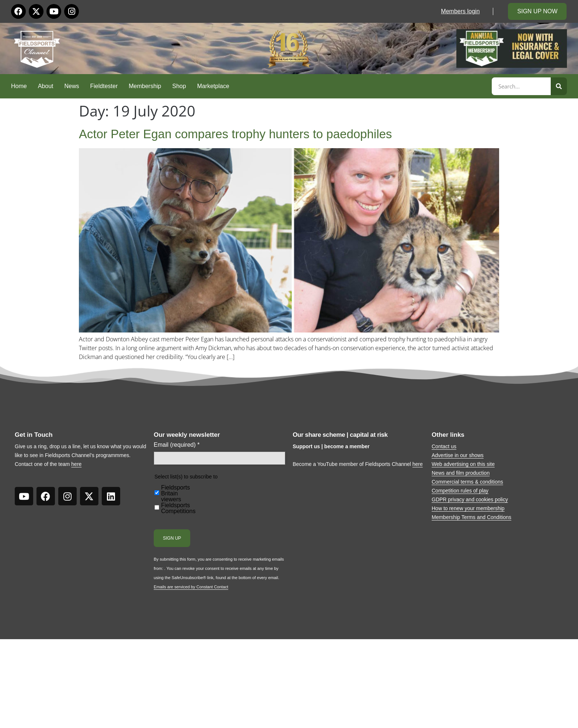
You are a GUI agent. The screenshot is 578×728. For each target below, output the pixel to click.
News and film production (461, 473)
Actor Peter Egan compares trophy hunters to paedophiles (235, 134)
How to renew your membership (468, 508)
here (76, 464)
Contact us (444, 446)
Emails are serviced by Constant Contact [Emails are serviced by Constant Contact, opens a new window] (191, 587)
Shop (179, 86)
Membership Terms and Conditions (471, 517)
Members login (460, 11)
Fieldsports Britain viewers (175, 494)
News (72, 86)
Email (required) (177, 445)
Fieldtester (104, 86)
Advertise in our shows (458, 455)
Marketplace (213, 86)
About (46, 86)
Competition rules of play (460, 491)
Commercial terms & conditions (467, 482)
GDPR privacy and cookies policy (470, 499)
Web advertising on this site (463, 464)
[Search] (559, 86)
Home (19, 86)
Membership (145, 86)
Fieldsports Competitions (178, 508)
